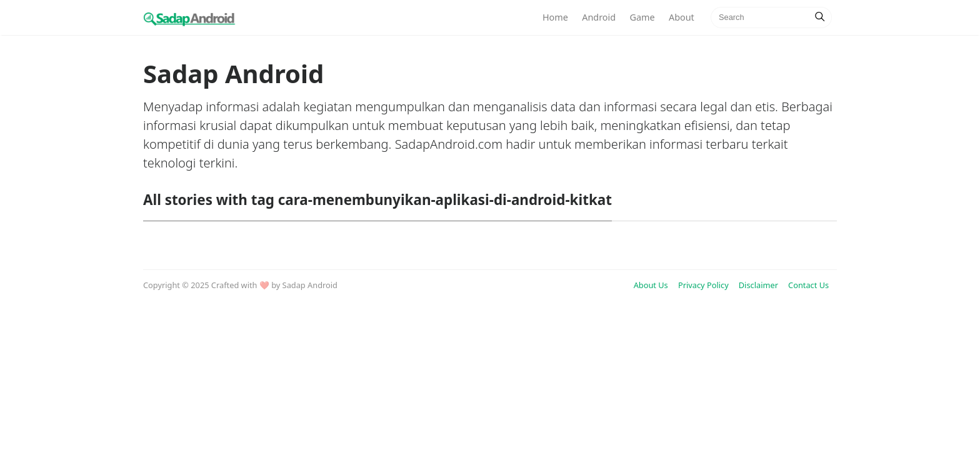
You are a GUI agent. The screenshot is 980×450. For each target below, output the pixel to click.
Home (555, 17)
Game (642, 17)
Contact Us (808, 285)
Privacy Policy (703, 285)
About (682, 17)
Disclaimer (758, 285)
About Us (651, 285)
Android (599, 17)
